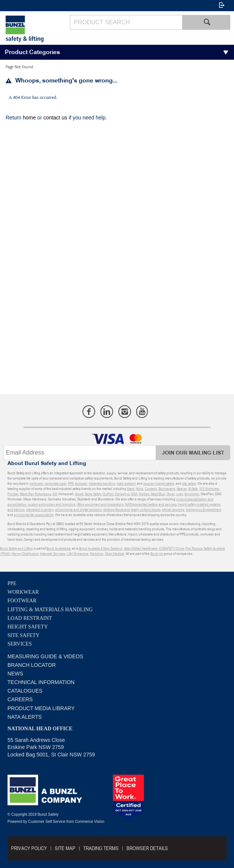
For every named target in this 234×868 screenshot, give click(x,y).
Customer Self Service (47, 822)
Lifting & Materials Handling (50, 610)
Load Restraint (30, 618)
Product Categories (32, 52)
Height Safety (28, 627)
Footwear (22, 601)
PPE (12, 583)
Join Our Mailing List (193, 453)
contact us (55, 118)
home (29, 118)
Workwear (23, 592)
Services (20, 644)
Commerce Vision (90, 822)
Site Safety (24, 635)
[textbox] (126, 22)
